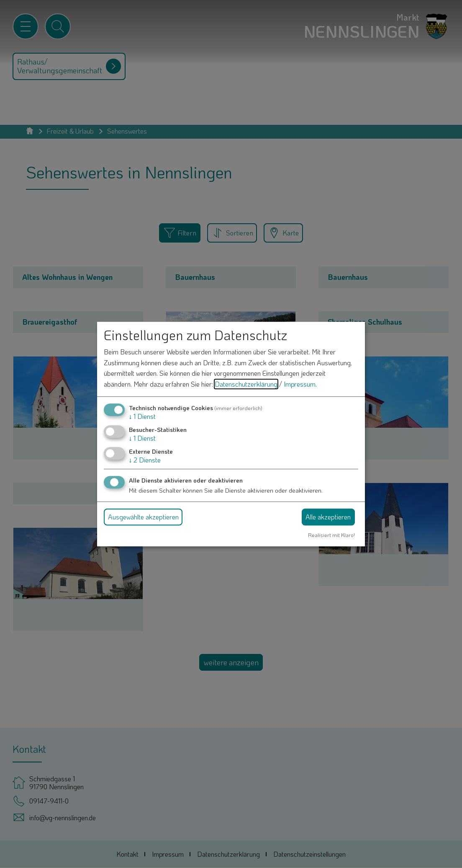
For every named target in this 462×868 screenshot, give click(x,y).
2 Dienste (145, 460)
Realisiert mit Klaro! (331, 535)
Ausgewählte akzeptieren (143, 517)
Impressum (300, 384)
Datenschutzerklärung (246, 384)
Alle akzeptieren (328, 517)
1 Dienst (142, 416)
